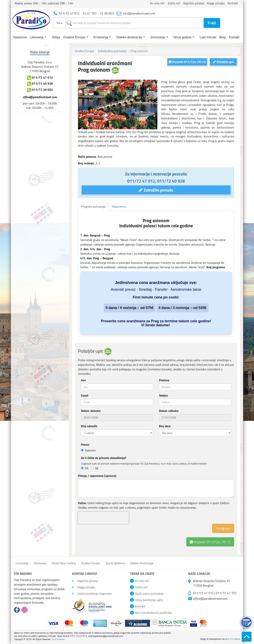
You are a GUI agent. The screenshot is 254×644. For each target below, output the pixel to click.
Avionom (88, 450)
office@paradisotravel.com (40, 97)
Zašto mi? (174, 3)
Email (85, 395)
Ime (83, 380)
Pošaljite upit (223, 62)
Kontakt (233, 3)
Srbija (56, 37)
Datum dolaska (91, 411)
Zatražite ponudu (156, 190)
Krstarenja (102, 37)
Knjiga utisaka (216, 3)
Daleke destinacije (131, 37)
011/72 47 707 (226, 593)
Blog (222, 37)
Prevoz (85, 445)
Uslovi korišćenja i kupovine (92, 594)
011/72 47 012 (141, 181)
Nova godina (184, 37)
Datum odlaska (169, 411)
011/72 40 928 (171, 181)
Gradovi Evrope (76, 37)
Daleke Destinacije (142, 563)
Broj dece (165, 426)
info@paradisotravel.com (139, 13)
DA (85, 468)
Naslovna (20, 37)
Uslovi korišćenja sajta (149, 600)
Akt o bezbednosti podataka (153, 613)
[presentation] (103, 518)
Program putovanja (93, 206)
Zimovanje (159, 37)
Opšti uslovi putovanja (149, 594)
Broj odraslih (89, 426)
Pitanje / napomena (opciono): (97, 476)
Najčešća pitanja (194, 3)
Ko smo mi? (157, 3)
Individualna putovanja (112, 51)
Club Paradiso (58, 639)
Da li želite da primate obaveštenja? (104, 458)
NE (95, 468)
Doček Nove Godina (64, 563)
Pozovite (210, 542)
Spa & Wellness (115, 563)
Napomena (119, 206)
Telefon (163, 395)
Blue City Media (233, 639)
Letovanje (38, 37)
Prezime (164, 380)
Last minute (208, 37)
